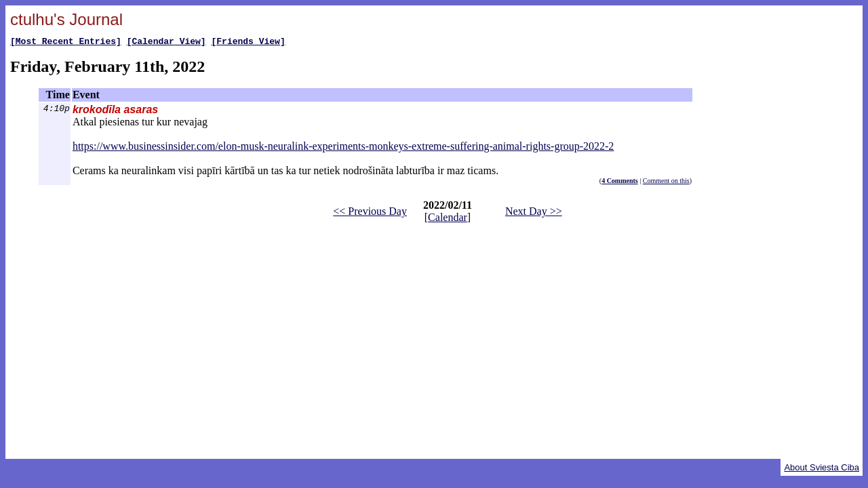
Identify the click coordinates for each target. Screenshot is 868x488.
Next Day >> (534, 213)
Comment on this (666, 183)
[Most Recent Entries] (66, 43)
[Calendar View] (166, 43)
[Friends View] (248, 43)
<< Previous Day (370, 213)
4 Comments (620, 183)
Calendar (448, 219)
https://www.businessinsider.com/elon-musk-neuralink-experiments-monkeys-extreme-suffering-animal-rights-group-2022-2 (343, 148)
